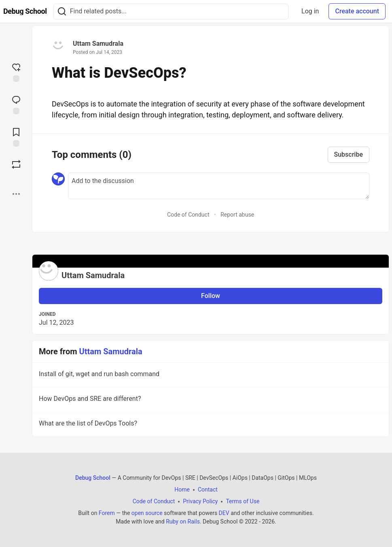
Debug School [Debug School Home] (93, 478)
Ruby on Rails (183, 521)
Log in (310, 11)
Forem (107, 513)
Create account (357, 11)
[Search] (62, 12)
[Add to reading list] (16, 136)
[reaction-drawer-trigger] (16, 72)
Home (182, 490)
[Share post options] (16, 194)
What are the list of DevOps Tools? (210, 425)
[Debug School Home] (25, 11)
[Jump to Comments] (16, 104)
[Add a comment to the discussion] (219, 186)
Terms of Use (243, 501)
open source (147, 513)
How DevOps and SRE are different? (210, 400)
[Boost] (16, 164)
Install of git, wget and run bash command (210, 375)
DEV (224, 513)
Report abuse (237, 215)
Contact (208, 490)
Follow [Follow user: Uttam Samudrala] (211, 296)
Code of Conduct (188, 215)
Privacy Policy (200, 501)
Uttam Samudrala (98, 44)
